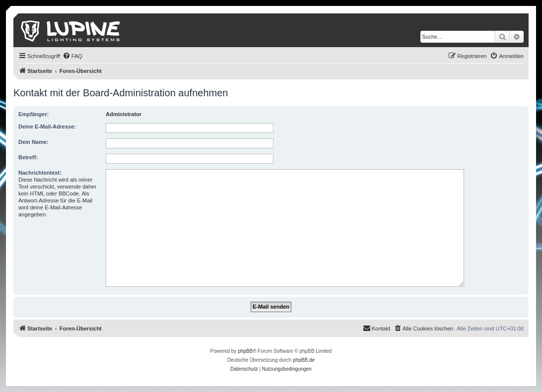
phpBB (245, 351)
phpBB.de (304, 360)
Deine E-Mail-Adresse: (47, 127)
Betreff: (28, 157)
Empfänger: (34, 114)
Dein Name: (34, 142)
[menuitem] (72, 56)
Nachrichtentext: (40, 173)
